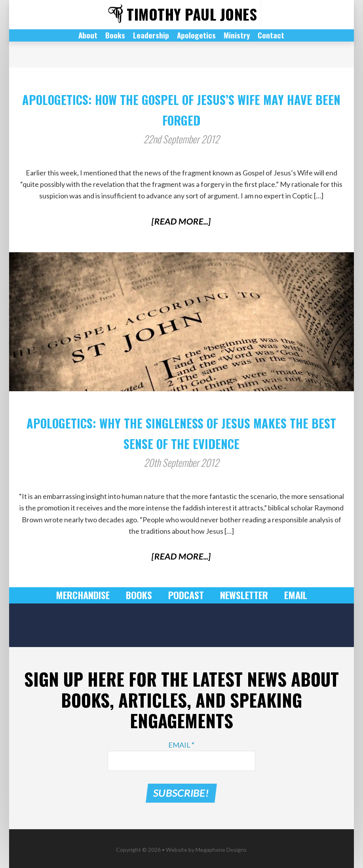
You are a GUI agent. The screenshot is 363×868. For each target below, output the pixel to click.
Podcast (185, 595)
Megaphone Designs (221, 847)
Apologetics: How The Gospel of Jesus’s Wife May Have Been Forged (181, 108)
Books (141, 595)
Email (290, 595)
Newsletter (240, 595)
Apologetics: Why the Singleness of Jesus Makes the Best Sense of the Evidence (181, 431)
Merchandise (87, 595)
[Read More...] (181, 221)
